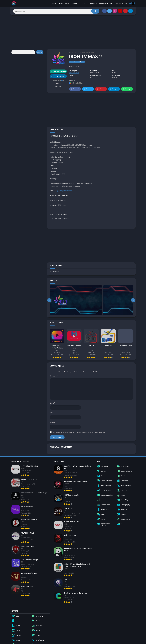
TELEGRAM (57, 76)
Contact (75, 3)
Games (92, 3)
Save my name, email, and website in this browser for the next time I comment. (79, 432)
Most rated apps (121, 3)
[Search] (56, 11)
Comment (54, 376)
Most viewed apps (106, 3)
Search (40, 52)
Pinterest (101, 89)
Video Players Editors (87, 52)
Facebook (75, 89)
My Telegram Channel (64, 191)
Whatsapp (127, 89)
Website (52, 423)
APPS (83, 3)
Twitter (87, 89)
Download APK (58, 71)
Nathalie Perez (74, 73)
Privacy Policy (64, 3)
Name (52, 403)
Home (54, 3)
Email (52, 413)
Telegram (114, 89)
